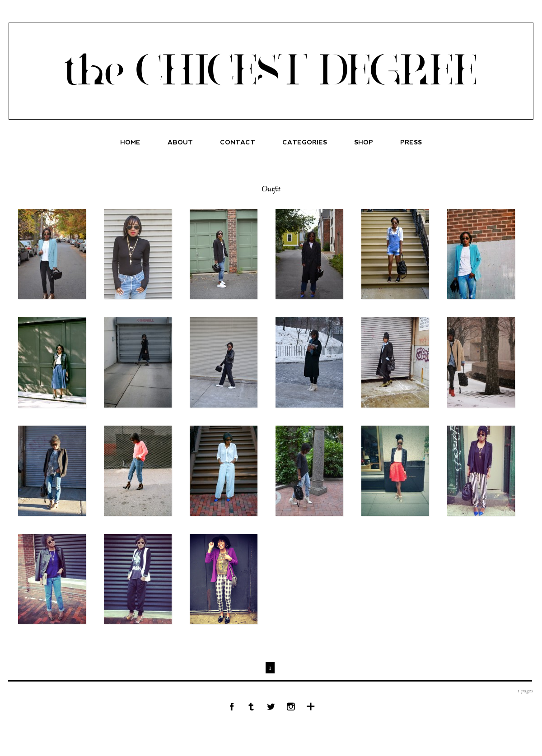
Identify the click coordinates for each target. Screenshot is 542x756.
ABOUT (180, 142)
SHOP (364, 142)
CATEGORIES (305, 142)
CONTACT (238, 142)
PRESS (411, 142)
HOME (130, 142)
